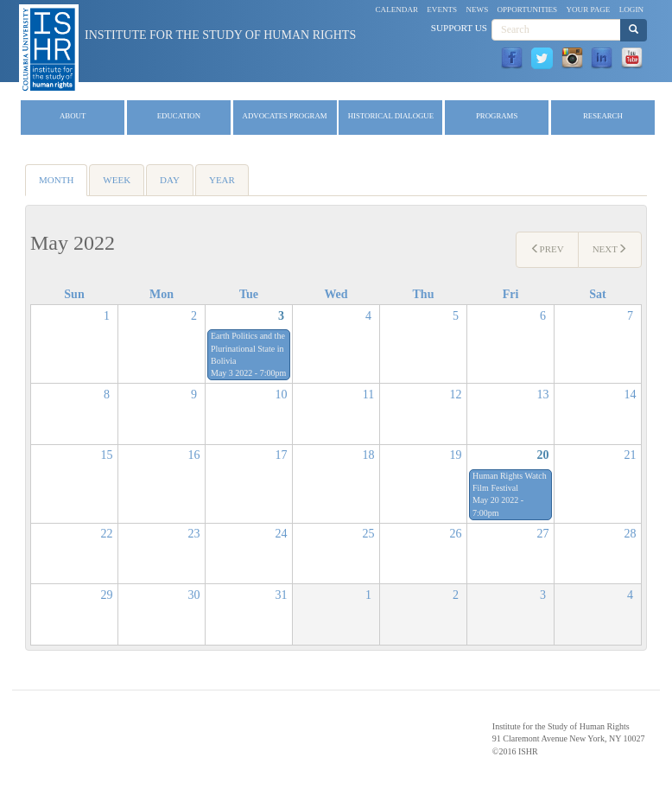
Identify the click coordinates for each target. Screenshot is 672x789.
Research (603, 116)
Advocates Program (285, 116)
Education (179, 116)
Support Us (459, 28)
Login (631, 10)
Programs (497, 116)
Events (442, 10)
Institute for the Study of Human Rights (220, 35)
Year (222, 180)
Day (170, 180)
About (73, 116)
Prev (547, 249)
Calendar (397, 10)
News (477, 10)
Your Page (588, 10)
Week (117, 180)
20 (543, 455)
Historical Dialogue (391, 116)
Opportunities (528, 10)
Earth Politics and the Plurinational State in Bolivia (248, 348)
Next (610, 249)
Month (63, 185)
